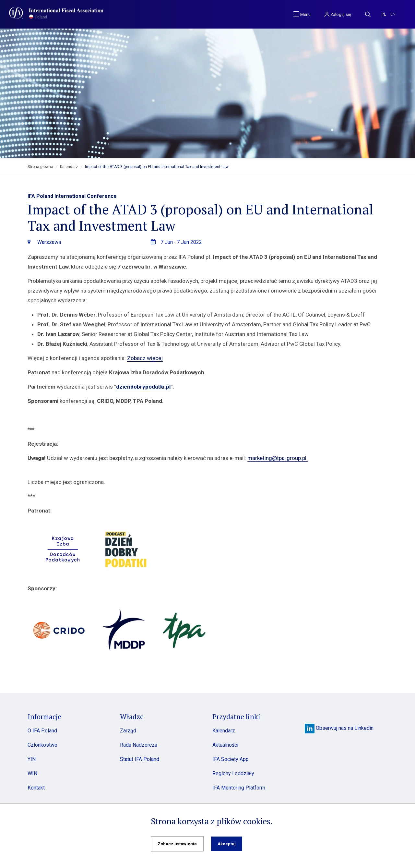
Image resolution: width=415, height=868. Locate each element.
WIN (32, 773)
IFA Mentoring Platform (239, 788)
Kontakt (36, 788)
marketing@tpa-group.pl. (278, 458)
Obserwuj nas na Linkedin (339, 728)
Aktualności (225, 745)
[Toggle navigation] (302, 14)
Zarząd (128, 731)
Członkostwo (42, 745)
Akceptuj (227, 844)
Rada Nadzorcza (139, 745)
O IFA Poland (42, 731)
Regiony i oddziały (233, 773)
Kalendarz (69, 167)
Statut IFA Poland (140, 759)
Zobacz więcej (145, 358)
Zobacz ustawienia (177, 844)
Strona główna (40, 167)
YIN (32, 759)
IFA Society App (231, 759)
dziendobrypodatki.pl (143, 387)
